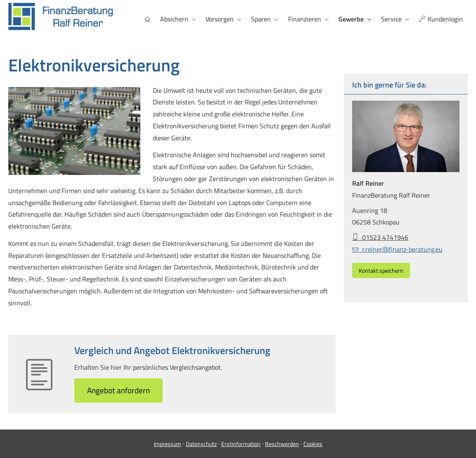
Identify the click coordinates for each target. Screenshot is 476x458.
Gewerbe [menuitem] (351, 19)
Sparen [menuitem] (261, 19)
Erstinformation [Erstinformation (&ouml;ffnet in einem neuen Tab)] (241, 444)
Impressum (167, 444)
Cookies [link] (313, 444)
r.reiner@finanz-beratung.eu (397, 249)
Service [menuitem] (391, 19)
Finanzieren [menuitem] (305, 19)
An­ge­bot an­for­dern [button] (118, 390)
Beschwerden (282, 444)
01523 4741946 (380, 237)
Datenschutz (201, 444)
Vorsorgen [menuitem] (220, 19)
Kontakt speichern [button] (381, 270)
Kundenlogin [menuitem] (441, 19)
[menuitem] (147, 19)
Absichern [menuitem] (174, 19)
